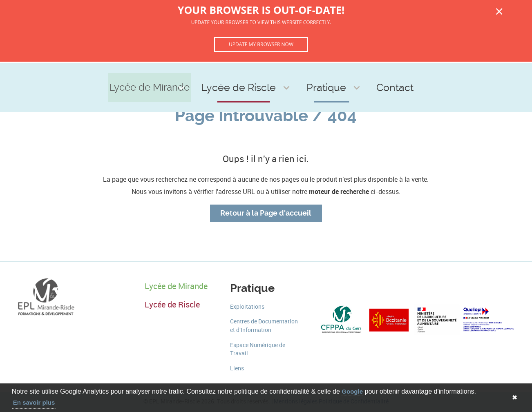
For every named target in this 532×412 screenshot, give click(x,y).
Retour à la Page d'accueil (266, 213)
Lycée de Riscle (257, 74)
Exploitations (247, 307)
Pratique (324, 74)
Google (352, 391)
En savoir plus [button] (34, 402)
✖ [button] (515, 398)
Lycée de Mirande (174, 74)
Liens (237, 369)
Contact (376, 74)
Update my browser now (261, 44)
